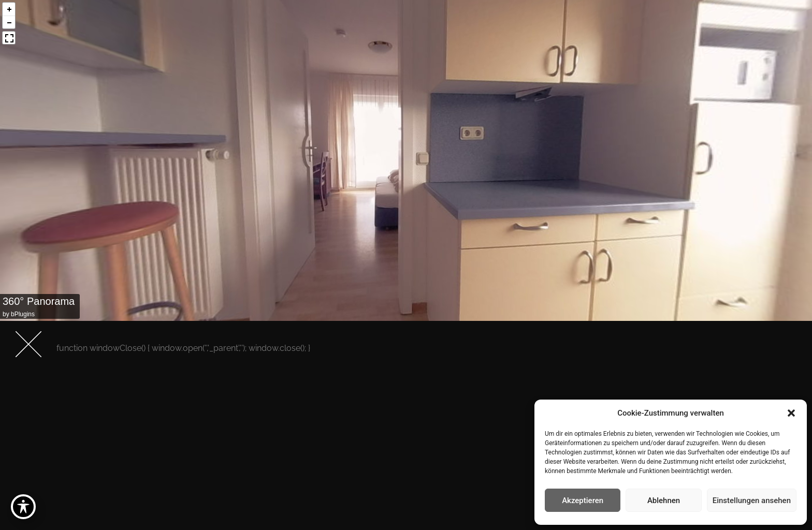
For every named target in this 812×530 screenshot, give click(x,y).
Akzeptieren (583, 500)
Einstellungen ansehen (752, 500)
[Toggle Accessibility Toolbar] (23, 507)
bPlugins (23, 314)
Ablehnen (664, 500)
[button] (791, 413)
